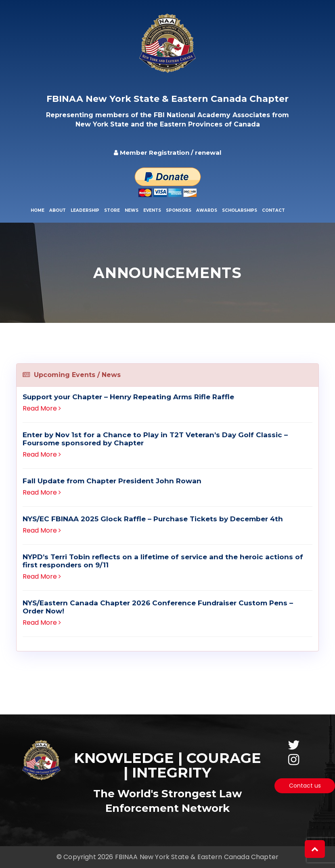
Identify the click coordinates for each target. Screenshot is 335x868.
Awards (207, 210)
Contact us (305, 786)
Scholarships (240, 210)
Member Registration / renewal (167, 153)
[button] (315, 849)
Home (38, 210)
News (132, 210)
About (58, 210)
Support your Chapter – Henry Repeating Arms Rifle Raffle (128, 397)
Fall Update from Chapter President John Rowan (112, 481)
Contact (273, 210)
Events (152, 210)
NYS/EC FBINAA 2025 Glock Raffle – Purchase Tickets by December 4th (153, 519)
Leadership (85, 210)
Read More (42, 408)
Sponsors (179, 210)
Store (112, 210)
